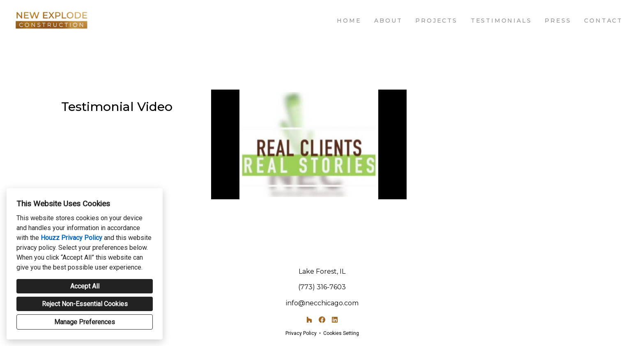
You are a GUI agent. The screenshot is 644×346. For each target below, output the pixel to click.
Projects (436, 21)
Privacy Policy (301, 333)
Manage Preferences (85, 322)
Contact (603, 21)
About (388, 21)
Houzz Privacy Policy (71, 238)
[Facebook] (322, 320)
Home (349, 21)
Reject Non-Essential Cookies (85, 304)
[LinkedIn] (335, 320)
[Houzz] (309, 320)
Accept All (85, 286)
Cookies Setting (341, 333)
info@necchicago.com (322, 303)
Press (558, 21)
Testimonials (501, 21)
